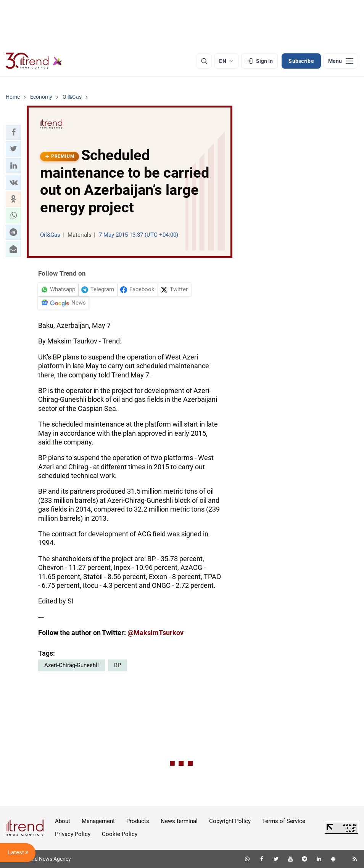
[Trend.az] (34, 61)
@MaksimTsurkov (155, 633)
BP (118, 665)
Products (138, 821)
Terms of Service (284, 821)
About (63, 821)
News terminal (179, 821)
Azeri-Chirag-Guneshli (72, 665)
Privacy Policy (73, 834)
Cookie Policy (120, 834)
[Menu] (341, 61)
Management (98, 821)
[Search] (204, 61)
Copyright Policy (230, 821)
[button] (13, 132)
